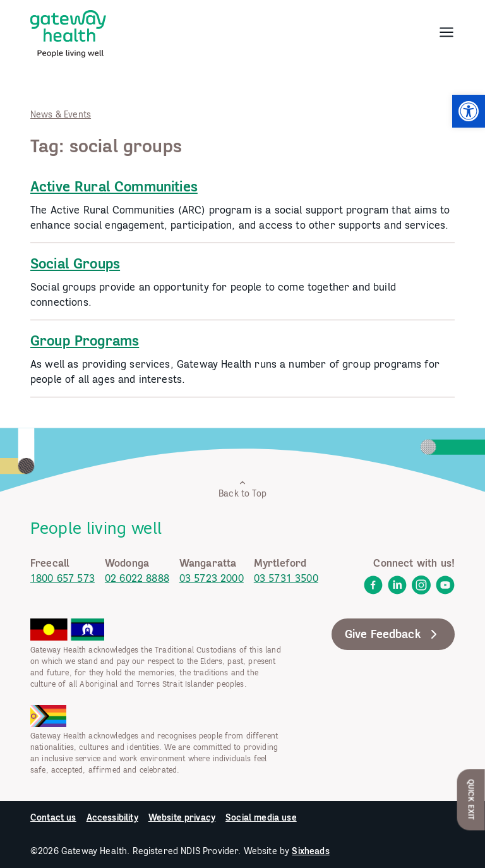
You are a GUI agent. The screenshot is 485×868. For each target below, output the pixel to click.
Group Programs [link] (85, 341)
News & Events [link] (61, 114)
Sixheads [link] (310, 851)
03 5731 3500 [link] (286, 578)
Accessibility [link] (112, 817)
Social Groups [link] (75, 263)
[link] (469, 111)
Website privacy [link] (182, 817)
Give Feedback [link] (393, 634)
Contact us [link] (53, 817)
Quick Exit (471, 799)
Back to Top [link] (242, 489)
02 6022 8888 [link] (137, 578)
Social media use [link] (261, 817)
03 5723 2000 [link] (212, 578)
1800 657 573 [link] (63, 578)
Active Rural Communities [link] (114, 186)
